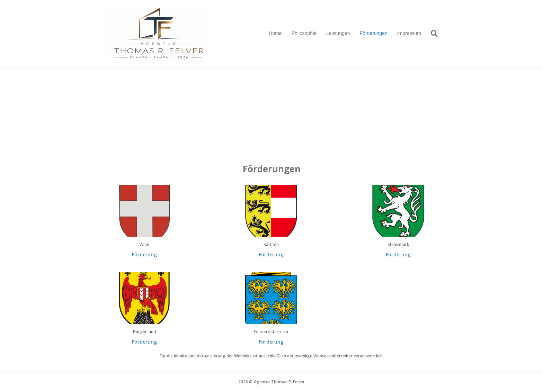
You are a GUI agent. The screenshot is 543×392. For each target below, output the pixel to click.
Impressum (409, 33)
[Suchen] (432, 34)
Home (275, 33)
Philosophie (304, 33)
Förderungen (374, 33)
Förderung (144, 254)
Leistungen (338, 33)
